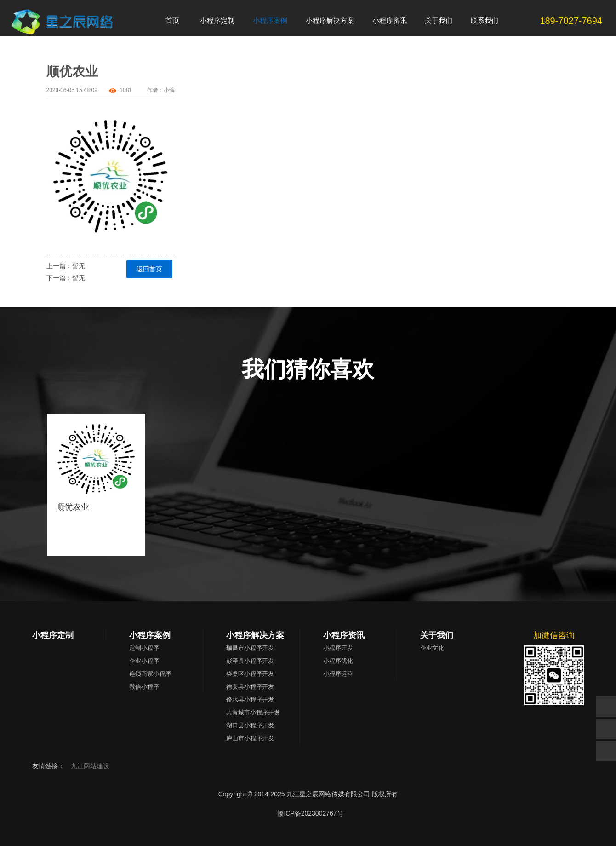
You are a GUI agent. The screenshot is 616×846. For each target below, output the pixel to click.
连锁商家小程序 (150, 674)
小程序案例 (150, 635)
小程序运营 (338, 674)
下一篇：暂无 (66, 278)
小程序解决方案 (255, 635)
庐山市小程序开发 (250, 738)
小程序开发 (338, 648)
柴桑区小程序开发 (250, 674)
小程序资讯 (344, 635)
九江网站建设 (90, 766)
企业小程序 (144, 661)
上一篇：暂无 (66, 266)
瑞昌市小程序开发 (250, 648)
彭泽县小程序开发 (250, 661)
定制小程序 (144, 648)
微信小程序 (144, 687)
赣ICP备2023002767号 (310, 813)
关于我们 (437, 635)
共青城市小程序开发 (253, 712)
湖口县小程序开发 (250, 725)
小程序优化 (338, 661)
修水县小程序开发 (250, 699)
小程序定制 (53, 635)
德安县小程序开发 (250, 687)
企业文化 (432, 648)
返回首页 (149, 269)
